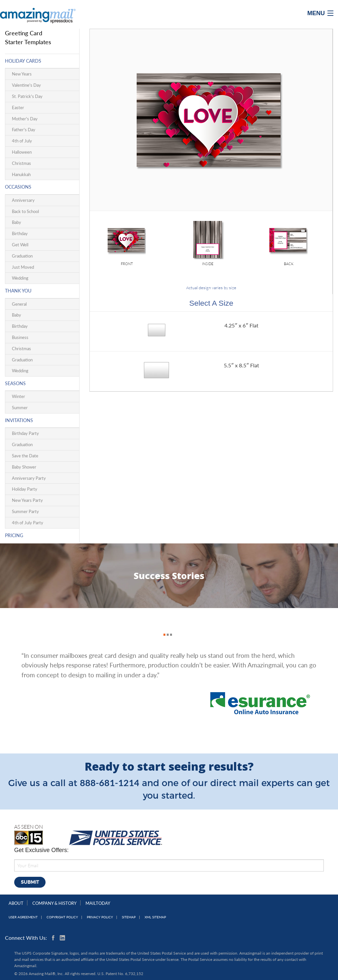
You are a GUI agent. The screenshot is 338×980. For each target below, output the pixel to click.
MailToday (98, 903)
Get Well (20, 245)
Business (20, 337)
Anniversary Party (29, 478)
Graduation (22, 256)
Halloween (22, 152)
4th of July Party (28, 523)
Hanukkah (21, 174)
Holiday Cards (23, 61)
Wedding (20, 278)
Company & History (54, 903)
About (16, 903)
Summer (20, 408)
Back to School (25, 211)
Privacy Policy (100, 917)
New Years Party (27, 500)
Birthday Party (25, 433)
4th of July (22, 141)
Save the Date (25, 456)
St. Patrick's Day (27, 96)
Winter (18, 396)
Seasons (15, 383)
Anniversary (23, 200)
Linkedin (62, 938)
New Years (22, 74)
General (19, 304)
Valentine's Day (26, 85)
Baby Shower (24, 467)
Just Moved (23, 267)
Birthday (20, 233)
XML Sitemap (155, 917)
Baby (17, 222)
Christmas (21, 163)
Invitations (19, 420)
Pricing (14, 535)
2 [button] (166, 628)
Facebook (54, 938)
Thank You (18, 291)
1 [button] (163, 628)
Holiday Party (25, 489)
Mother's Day (25, 119)
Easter (18, 107)
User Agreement (23, 917)
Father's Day (24, 130)
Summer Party (25, 511)
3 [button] (169, 628)
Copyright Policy (62, 917)
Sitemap (129, 917)
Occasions (18, 187)
